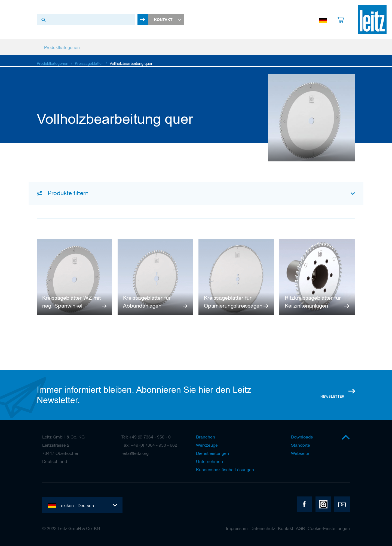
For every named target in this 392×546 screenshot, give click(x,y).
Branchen (206, 437)
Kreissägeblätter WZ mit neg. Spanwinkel (71, 302)
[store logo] (372, 20)
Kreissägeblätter (89, 64)
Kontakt (286, 528)
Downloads (302, 437)
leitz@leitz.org (135, 453)
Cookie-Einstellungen (329, 528)
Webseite (300, 453)
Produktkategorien (53, 64)
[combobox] (86, 20)
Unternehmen (209, 461)
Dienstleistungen (212, 453)
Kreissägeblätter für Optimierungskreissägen (233, 302)
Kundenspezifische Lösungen (225, 470)
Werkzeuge (207, 445)
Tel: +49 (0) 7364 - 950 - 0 (146, 437)
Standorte (301, 445)
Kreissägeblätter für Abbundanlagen (147, 302)
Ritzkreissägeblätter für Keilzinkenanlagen (313, 302)
